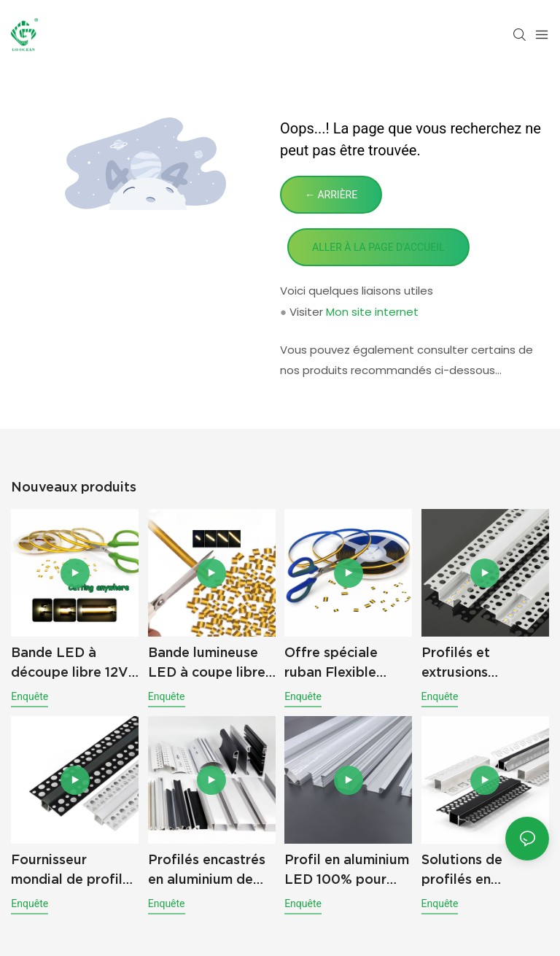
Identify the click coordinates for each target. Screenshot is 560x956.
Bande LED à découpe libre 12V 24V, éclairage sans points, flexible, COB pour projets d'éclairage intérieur (73, 663)
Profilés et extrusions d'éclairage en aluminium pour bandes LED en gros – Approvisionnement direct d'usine (485, 663)
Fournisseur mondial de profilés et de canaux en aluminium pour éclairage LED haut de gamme (74, 870)
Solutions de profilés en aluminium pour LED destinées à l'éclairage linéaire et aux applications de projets (484, 870)
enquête (30, 696)
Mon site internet (372, 312)
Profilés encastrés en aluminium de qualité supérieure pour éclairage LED (211, 870)
